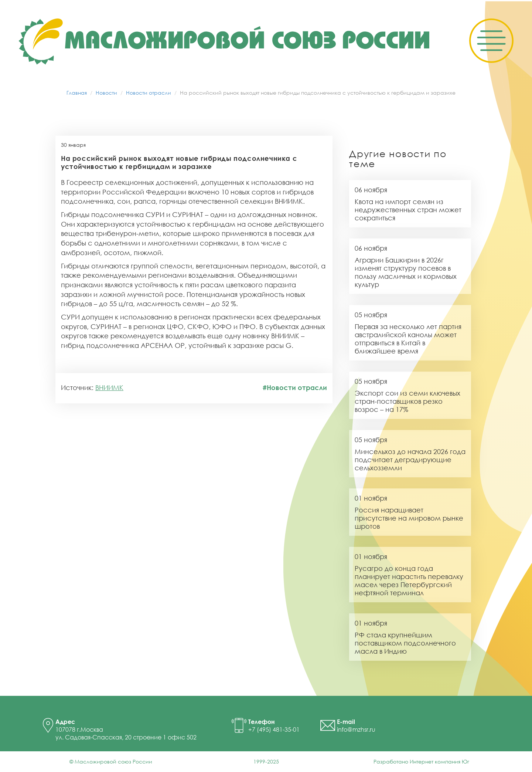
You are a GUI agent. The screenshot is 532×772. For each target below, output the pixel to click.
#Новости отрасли (295, 387)
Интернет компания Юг (439, 761)
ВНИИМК (109, 387)
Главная (77, 93)
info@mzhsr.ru (356, 729)
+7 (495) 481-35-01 (274, 729)
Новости (106, 93)
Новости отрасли (149, 93)
